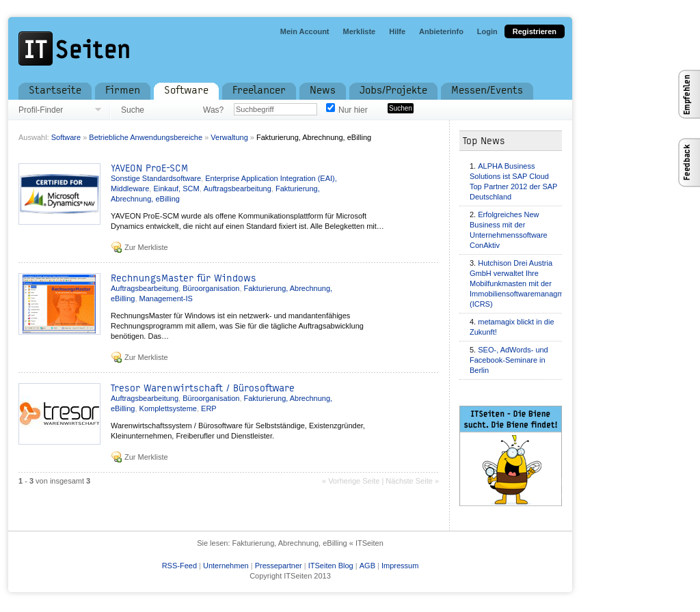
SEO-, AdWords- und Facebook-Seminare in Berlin (509, 360)
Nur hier (353, 110)
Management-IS (166, 298)
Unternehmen (226, 566)
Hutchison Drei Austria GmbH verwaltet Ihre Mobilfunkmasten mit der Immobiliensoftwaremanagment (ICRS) (522, 283)
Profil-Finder (41, 110)
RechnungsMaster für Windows (184, 278)
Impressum (400, 566)
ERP (209, 408)
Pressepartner (279, 566)
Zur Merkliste (146, 247)
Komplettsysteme (168, 408)
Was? (213, 110)
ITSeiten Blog (331, 566)
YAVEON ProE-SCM (149, 168)
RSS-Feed (179, 566)
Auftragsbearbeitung (238, 189)
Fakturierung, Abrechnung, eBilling (314, 137)
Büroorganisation (211, 288)
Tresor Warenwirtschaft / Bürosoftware (203, 388)
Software (66, 137)
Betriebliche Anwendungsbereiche (146, 137)
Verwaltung (229, 137)
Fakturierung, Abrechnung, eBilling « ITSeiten (308, 543)
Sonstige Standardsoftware (156, 178)
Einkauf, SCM (176, 189)
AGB (367, 566)
